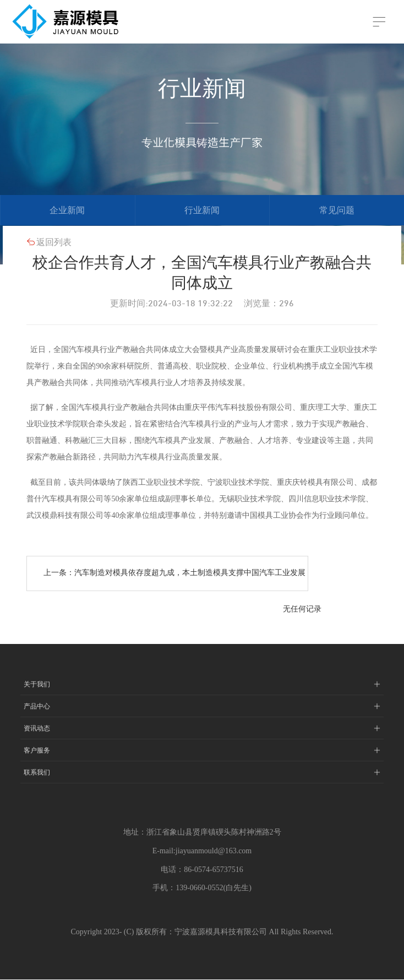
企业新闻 (67, 210)
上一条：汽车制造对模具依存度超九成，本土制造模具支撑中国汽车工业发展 (174, 573)
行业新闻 (202, 210)
